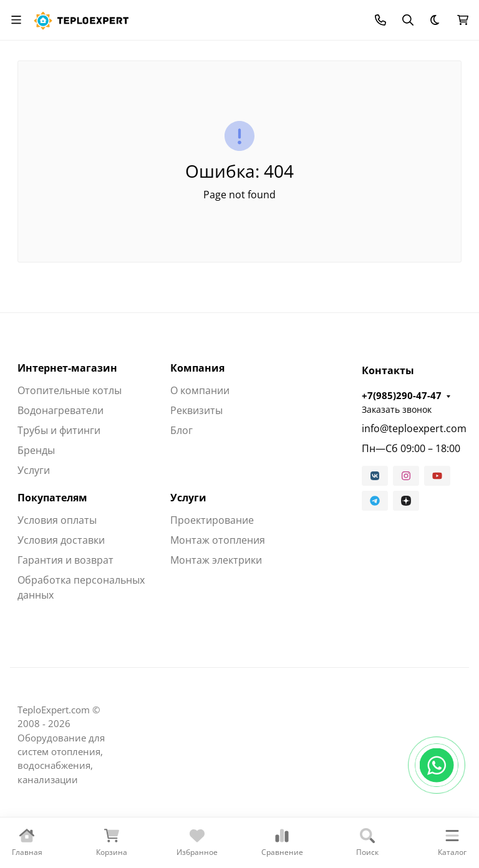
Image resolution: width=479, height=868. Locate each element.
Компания (197, 368)
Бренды (36, 450)
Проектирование (212, 520)
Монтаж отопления (218, 540)
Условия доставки (61, 540)
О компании (200, 390)
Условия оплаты (57, 520)
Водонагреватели (60, 410)
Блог (181, 430)
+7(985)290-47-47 (402, 395)
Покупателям (52, 498)
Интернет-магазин (67, 368)
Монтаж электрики (216, 560)
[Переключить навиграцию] (16, 20)
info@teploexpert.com (412, 428)
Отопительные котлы (70, 390)
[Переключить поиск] (408, 20)
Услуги (34, 470)
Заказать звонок (397, 409)
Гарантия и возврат (65, 560)
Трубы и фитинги (59, 430)
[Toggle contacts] (380, 20)
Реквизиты (196, 410)
